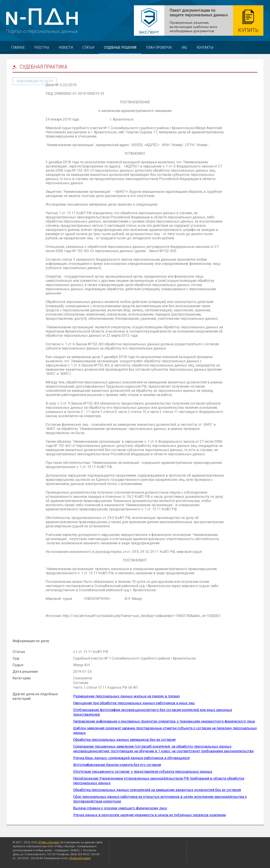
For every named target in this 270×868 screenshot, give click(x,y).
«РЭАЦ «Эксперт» (49, 842)
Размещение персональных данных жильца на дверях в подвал (126, 696)
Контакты (205, 47)
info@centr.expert (80, 858)
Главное (18, 47)
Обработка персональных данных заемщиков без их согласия (124, 740)
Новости (66, 47)
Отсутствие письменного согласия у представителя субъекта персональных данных (143, 772)
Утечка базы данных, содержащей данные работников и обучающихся (131, 758)
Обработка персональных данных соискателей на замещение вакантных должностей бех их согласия (157, 790)
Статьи (88, 47)
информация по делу (35, 81)
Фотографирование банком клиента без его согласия (117, 765)
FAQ (184, 47)
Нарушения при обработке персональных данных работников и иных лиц (134, 703)
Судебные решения (120, 47)
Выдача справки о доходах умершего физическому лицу (120, 808)
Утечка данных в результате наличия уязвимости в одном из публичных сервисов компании (149, 815)
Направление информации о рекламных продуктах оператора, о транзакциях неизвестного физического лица (164, 721)
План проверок (159, 47)
